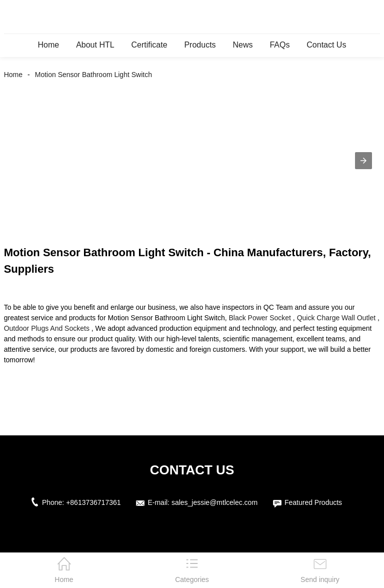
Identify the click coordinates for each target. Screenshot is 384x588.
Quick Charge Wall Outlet (336, 318)
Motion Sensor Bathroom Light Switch (93, 75)
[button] (363, 161)
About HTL (95, 45)
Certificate (149, 45)
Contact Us (326, 45)
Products (200, 45)
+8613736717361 (93, 502)
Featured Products (313, 502)
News (242, 45)
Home (49, 45)
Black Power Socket (260, 318)
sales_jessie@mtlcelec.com (214, 502)
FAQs (279, 45)
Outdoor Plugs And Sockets (47, 328)
